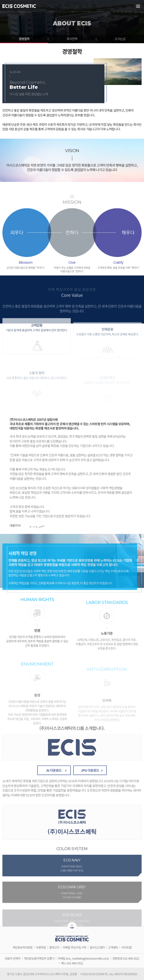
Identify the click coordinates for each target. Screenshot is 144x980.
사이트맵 (126, 947)
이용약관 (41, 947)
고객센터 (113, 947)
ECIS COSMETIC (19, 6)
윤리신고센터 (97, 947)
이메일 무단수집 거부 (75, 947)
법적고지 (54, 947)
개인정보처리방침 (23, 947)
